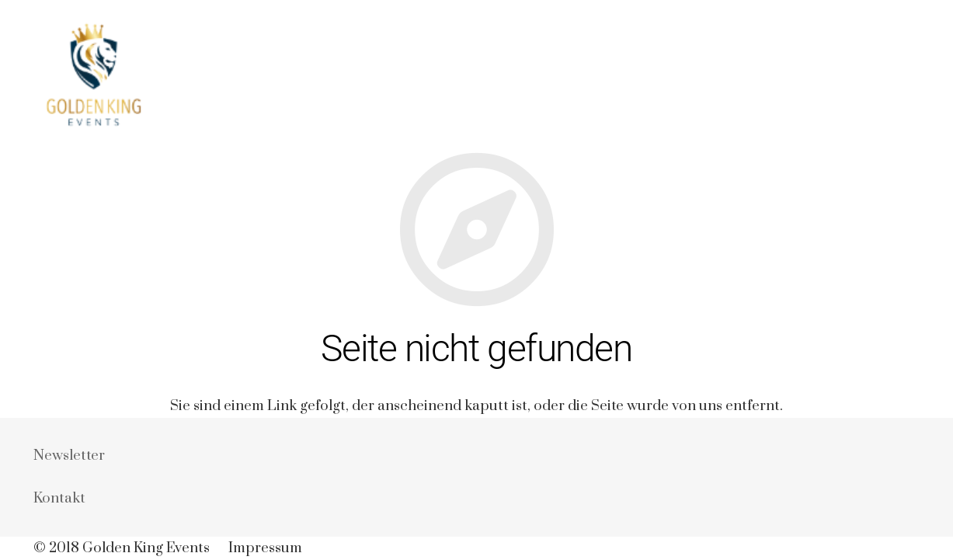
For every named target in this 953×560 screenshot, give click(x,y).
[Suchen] (912, 75)
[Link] (92, 75)
